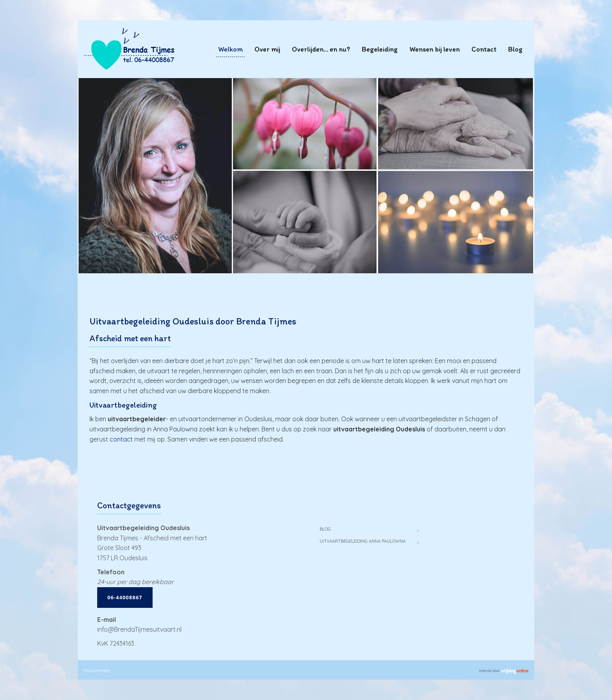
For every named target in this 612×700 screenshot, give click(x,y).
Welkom (230, 49)
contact (121, 439)
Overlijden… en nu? (321, 49)
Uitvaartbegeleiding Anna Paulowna (363, 541)
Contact (484, 49)
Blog (515, 49)
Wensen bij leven (435, 49)
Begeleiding (380, 49)
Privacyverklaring (97, 671)
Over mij (267, 49)
